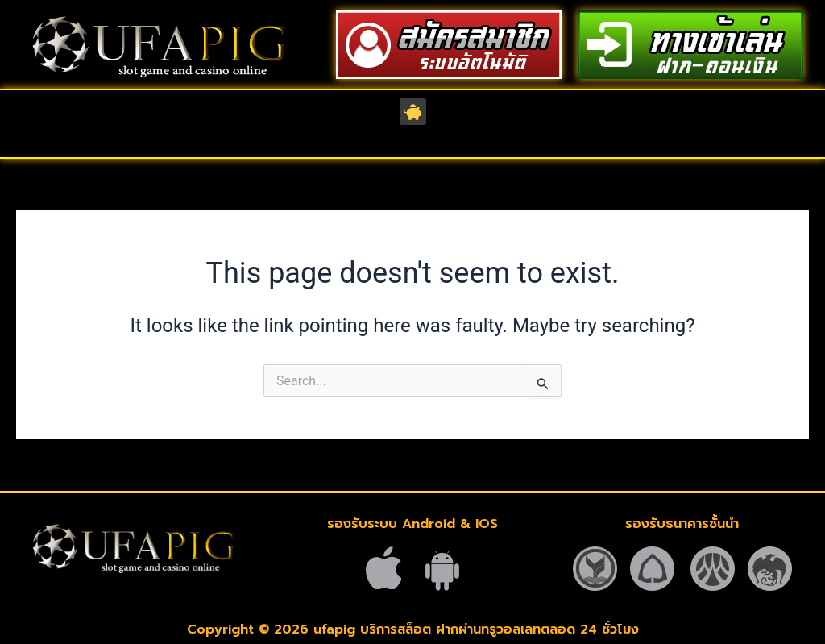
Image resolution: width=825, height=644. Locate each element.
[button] (413, 112)
